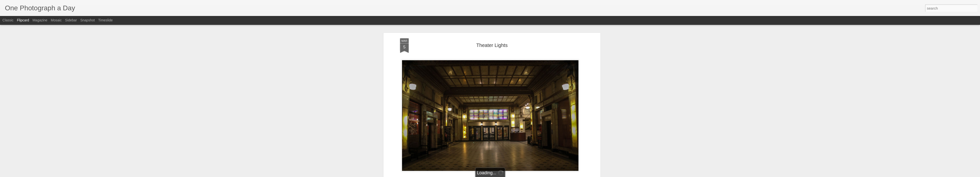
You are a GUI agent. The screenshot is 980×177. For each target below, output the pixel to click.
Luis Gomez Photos (415, 82)
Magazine (40, 20)
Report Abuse (520, 174)
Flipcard (23, 20)
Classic (8, 20)
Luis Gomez (512, 89)
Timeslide (105, 20)
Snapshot (88, 20)
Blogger (505, 174)
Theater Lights (523, 95)
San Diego (502, 95)
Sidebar (71, 20)
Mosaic (56, 20)
